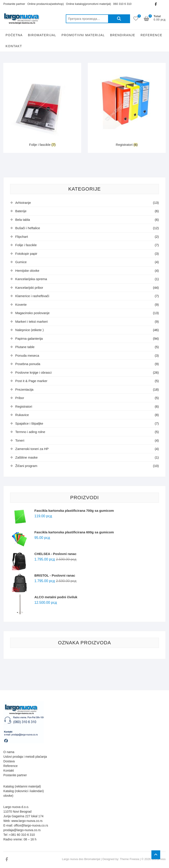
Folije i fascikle (26, 245)
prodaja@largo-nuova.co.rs (22, 830)
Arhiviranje (23, 203)
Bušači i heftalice (28, 228)
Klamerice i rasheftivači (32, 296)
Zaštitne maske (26, 457)
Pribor (20, 398)
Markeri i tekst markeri (31, 322)
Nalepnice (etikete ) (29, 330)
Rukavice (22, 415)
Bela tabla (23, 220)
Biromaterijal (42, 35)
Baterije (21, 211)
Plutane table (25, 347)
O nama (9, 752)
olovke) (8, 796)
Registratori (24, 406)
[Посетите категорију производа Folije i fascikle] (42, 106)
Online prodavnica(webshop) (45, 4)
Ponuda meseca (27, 355)
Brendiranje (123, 35)
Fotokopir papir (26, 254)
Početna (14, 35)
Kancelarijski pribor (29, 288)
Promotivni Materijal (83, 35)
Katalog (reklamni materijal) (22, 786)
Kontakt (14, 46)
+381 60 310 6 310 (22, 835)
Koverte (21, 305)
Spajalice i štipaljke (29, 423)
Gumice (21, 262)
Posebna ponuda (28, 364)
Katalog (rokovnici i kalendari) (24, 791)
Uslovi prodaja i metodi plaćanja (25, 757)
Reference (152, 35)
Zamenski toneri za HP (32, 449)
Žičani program (26, 466)
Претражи (119, 19)
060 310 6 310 (122, 4)
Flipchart (22, 237)
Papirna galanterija (29, 338)
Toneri (20, 440)
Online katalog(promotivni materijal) (88, 4)
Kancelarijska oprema (31, 279)
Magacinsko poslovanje (32, 313)
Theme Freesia (130, 859)
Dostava (9, 761)
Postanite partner (14, 4)
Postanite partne (15, 775)
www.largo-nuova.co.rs (27, 821)
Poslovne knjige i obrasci (33, 372)
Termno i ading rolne (30, 432)
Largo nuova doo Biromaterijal (81, 859)
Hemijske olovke (27, 271)
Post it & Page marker (31, 381)
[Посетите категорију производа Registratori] (127, 106)
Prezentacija (24, 389)
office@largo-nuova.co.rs (31, 825)
